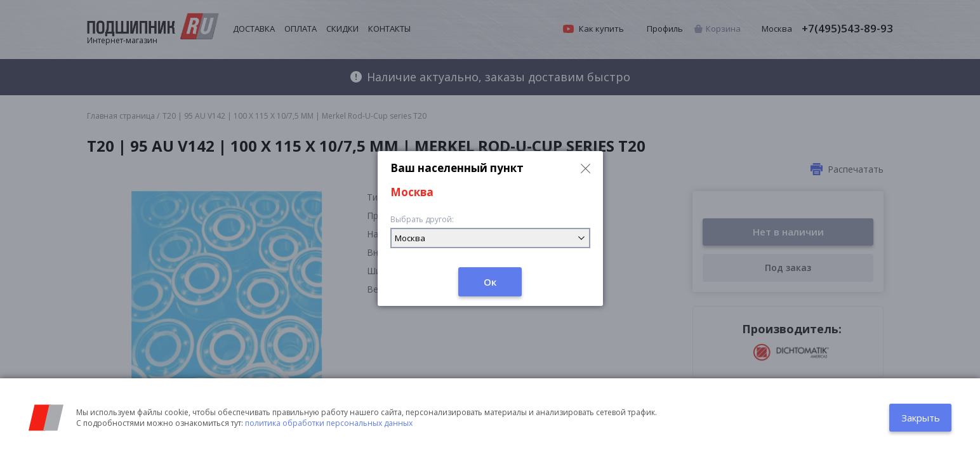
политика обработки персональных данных (329, 423)
